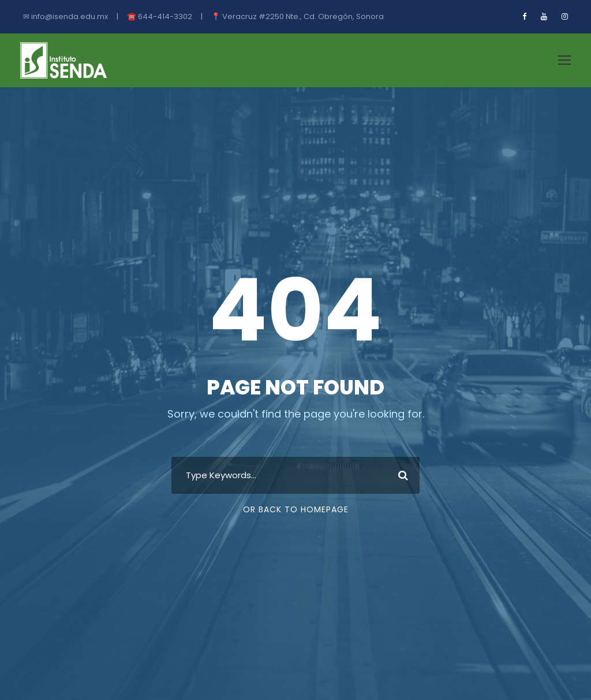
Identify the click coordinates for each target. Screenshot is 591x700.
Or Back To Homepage (296, 509)
